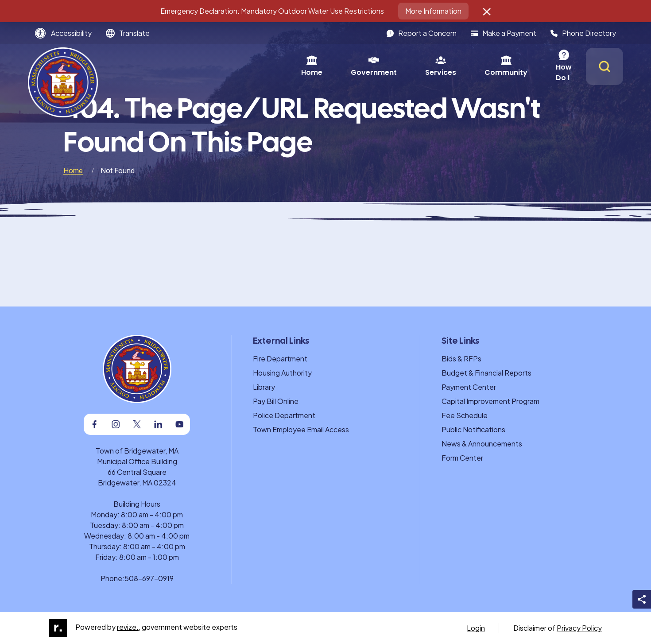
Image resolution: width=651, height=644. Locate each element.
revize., (129, 627)
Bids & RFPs (461, 359)
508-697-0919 (149, 578)
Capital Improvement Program (490, 401)
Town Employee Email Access (301, 429)
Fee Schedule (465, 415)
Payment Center (469, 387)
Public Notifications (473, 429)
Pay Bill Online (276, 401)
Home (210, 66)
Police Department (284, 415)
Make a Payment (504, 33)
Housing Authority (282, 373)
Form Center (462, 458)
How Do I (470, 66)
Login (476, 628)
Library (264, 387)
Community (404, 66)
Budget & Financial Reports (486, 373)
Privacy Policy (579, 628)
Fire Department (280, 359)
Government (272, 66)
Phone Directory (583, 33)
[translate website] (128, 33)
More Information (433, 11)
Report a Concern (422, 33)
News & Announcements (482, 444)
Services (339, 66)
